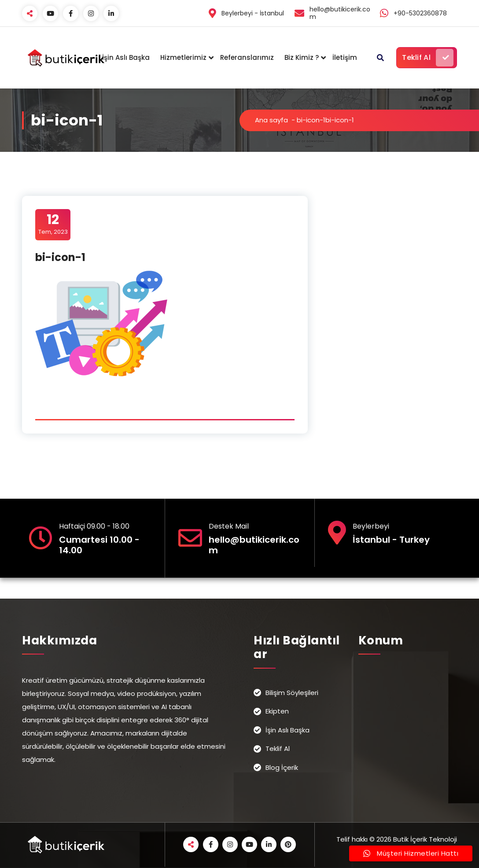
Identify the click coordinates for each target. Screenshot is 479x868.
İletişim (345, 57)
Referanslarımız (247, 57)
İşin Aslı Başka (126, 57)
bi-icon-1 (311, 120)
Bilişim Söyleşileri (292, 693)
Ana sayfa (271, 120)
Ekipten (277, 711)
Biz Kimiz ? (302, 57)
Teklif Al (428, 58)
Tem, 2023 (53, 224)
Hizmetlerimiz (183, 57)
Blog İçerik (282, 767)
